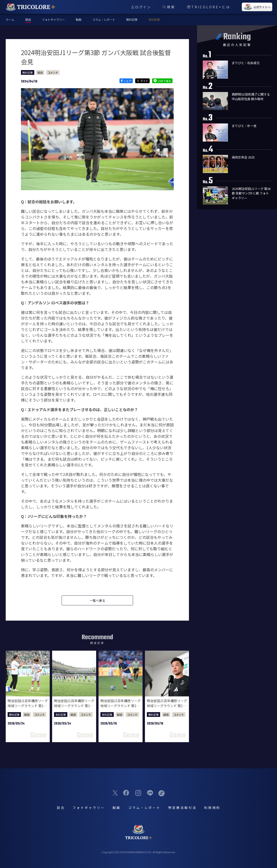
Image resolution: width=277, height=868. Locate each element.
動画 (79, 19)
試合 (40, 72)
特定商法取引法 (182, 808)
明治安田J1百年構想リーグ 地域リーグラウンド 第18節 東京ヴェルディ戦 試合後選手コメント (74, 708)
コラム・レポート (104, 19)
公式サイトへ (257, 7)
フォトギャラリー (53, 19)
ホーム (10, 19)
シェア (126, 81)
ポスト (142, 81)
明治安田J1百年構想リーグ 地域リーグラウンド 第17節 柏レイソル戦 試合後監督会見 (167, 708)
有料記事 (154, 19)
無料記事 (132, 19)
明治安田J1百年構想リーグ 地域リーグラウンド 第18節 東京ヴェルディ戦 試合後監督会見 (28, 708)
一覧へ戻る (97, 600)
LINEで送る (162, 81)
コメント (53, 72)
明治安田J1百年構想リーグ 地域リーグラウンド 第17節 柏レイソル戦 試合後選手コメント (121, 708)
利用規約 (212, 808)
